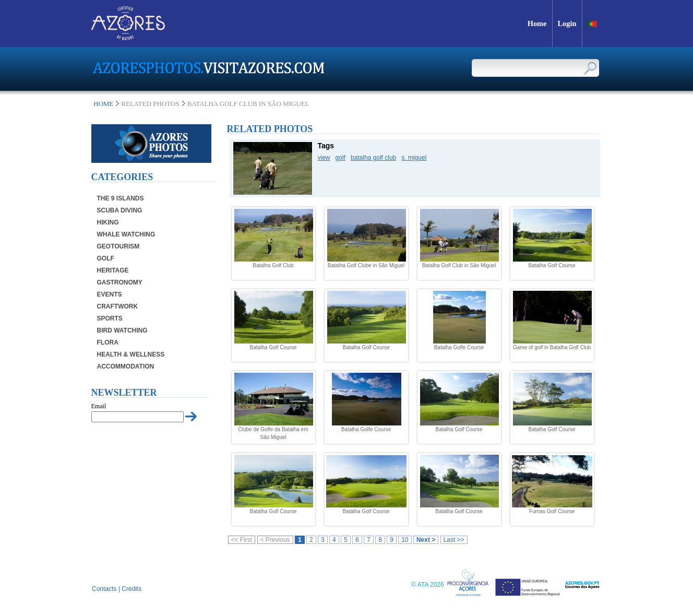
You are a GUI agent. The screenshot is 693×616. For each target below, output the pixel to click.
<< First (242, 540)
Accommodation (126, 366)
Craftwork (118, 306)
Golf (106, 258)
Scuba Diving (120, 210)
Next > (426, 540)
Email (99, 406)
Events (110, 294)
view (324, 158)
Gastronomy (120, 282)
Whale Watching (126, 234)
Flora (108, 342)
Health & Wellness (131, 354)
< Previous (275, 540)
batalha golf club (373, 158)
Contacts (104, 589)
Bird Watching (122, 330)
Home (103, 104)
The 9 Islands (121, 198)
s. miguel (414, 158)
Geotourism (118, 246)
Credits (132, 589)
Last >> (454, 540)
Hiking (108, 222)
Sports (110, 318)
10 (405, 540)
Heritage (113, 270)
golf (340, 158)
